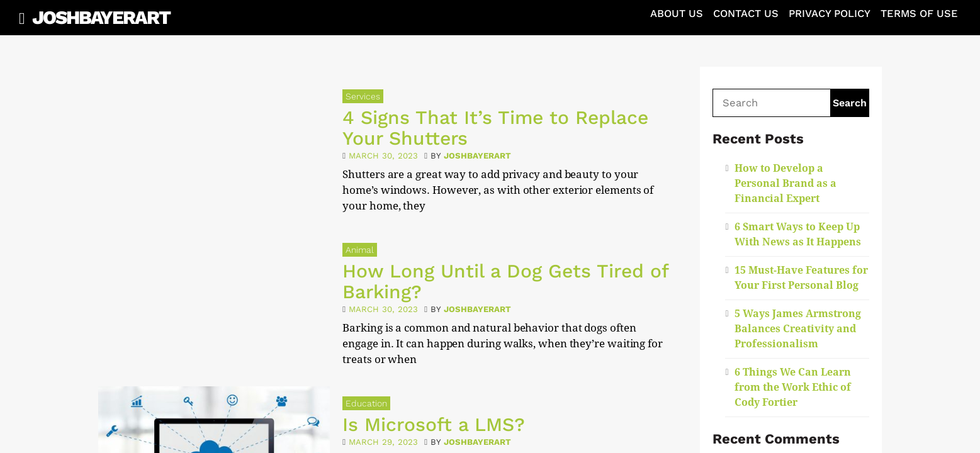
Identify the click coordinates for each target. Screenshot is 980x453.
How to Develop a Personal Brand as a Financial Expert (786, 183)
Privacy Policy (830, 14)
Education (366, 403)
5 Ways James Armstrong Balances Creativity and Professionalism (798, 329)
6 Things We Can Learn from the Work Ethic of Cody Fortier (793, 387)
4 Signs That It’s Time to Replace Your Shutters (495, 128)
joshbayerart (477, 156)
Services (363, 96)
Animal (360, 250)
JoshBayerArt (101, 17)
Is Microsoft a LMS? (434, 424)
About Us (677, 14)
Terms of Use (919, 14)
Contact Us (746, 14)
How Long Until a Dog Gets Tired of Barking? (505, 281)
